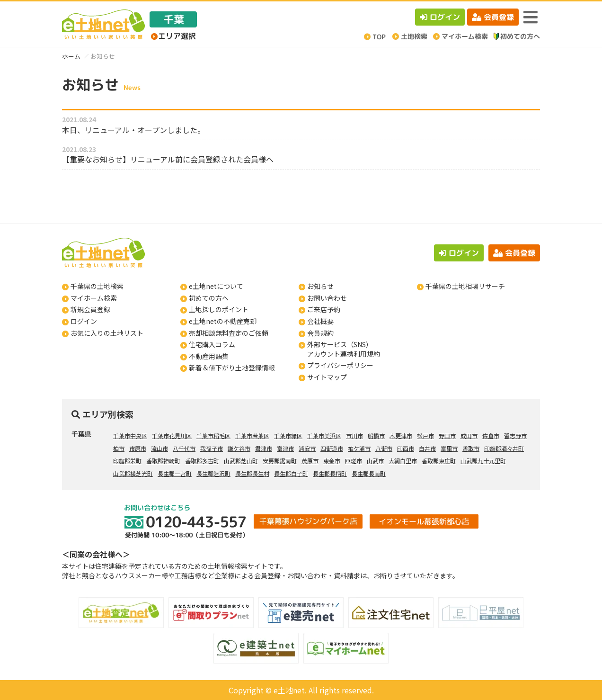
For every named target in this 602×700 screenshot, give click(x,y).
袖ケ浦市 (359, 448)
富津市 (285, 448)
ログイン (440, 17)
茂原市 (310, 461)
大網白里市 (403, 461)
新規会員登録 (90, 309)
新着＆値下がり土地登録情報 (232, 368)
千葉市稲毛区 (213, 435)
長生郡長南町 (369, 473)
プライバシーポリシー (340, 365)
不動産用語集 (209, 356)
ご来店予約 (324, 309)
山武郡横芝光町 (133, 473)
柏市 (119, 448)
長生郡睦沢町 (213, 473)
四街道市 (332, 448)
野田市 (447, 435)
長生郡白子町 (291, 473)
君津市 (264, 448)
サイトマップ (327, 377)
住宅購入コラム (212, 344)
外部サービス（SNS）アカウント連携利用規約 (344, 349)
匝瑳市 (354, 461)
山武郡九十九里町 (483, 461)
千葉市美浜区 (324, 435)
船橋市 (376, 435)
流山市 (159, 448)
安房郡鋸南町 (280, 461)
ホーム (71, 56)
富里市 (449, 448)
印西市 (406, 448)
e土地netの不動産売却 (223, 321)
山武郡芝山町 (241, 461)
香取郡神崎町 (163, 461)
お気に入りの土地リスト (107, 333)
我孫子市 (212, 448)
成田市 (469, 435)
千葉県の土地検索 (97, 286)
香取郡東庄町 (439, 461)
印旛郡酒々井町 (504, 448)
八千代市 (184, 448)
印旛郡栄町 (127, 461)
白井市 (427, 448)
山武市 (375, 461)
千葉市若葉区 (252, 435)
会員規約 (320, 333)
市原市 (138, 448)
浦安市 (307, 448)
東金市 (332, 461)
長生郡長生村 (252, 473)
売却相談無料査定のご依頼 (229, 333)
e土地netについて (216, 286)
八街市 (384, 448)
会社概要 (320, 321)
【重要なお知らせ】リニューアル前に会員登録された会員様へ (168, 159)
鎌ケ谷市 (239, 448)
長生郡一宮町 (175, 473)
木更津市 (401, 435)
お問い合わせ (327, 298)
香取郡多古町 (202, 461)
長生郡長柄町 (330, 473)
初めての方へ (209, 298)
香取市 (471, 448)
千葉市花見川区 (172, 435)
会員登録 (493, 17)
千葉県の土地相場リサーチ (465, 286)
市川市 (354, 435)
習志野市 (515, 435)
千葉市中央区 (130, 435)
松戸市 (425, 435)
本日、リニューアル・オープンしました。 (133, 130)
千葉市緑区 (288, 435)
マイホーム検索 (94, 298)
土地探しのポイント (219, 309)
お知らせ (320, 286)
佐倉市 (491, 435)
